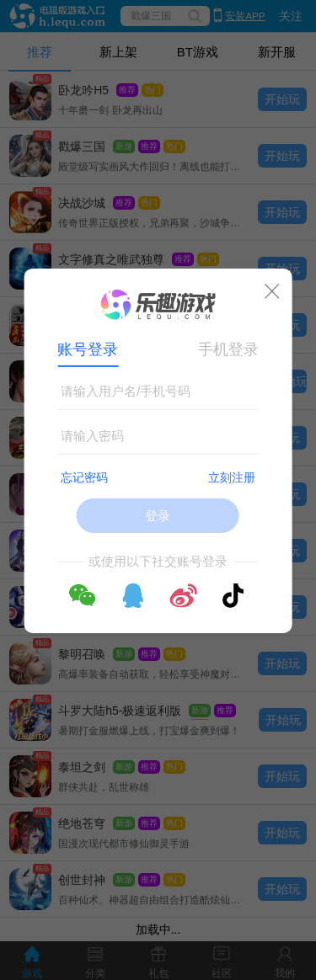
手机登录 (228, 349)
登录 (158, 516)
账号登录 (88, 349)
